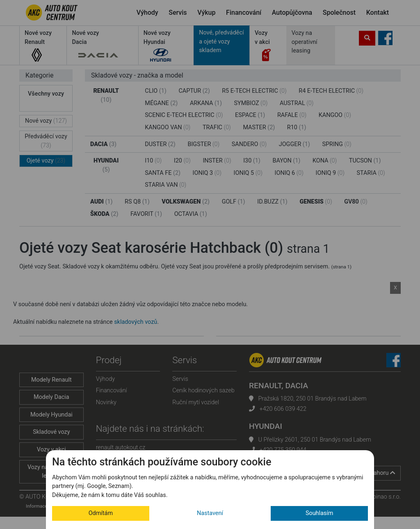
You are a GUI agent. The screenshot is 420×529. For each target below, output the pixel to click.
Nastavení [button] (210, 513)
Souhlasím (320, 513)
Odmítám (101, 513)
